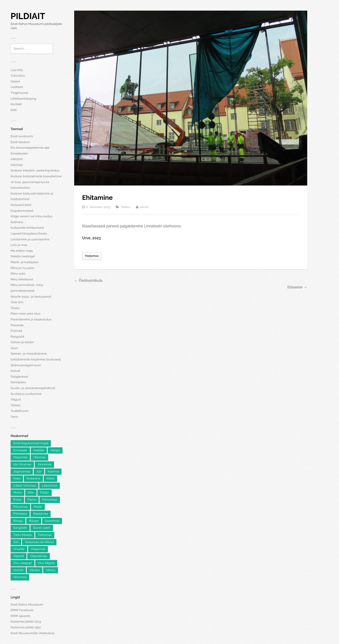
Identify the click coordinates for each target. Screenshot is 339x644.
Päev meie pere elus (26, 314)
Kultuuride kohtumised (27, 228)
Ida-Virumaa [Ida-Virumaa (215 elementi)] (22, 464)
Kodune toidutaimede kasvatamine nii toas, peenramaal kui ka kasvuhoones (36, 182)
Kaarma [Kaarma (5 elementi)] (53, 471)
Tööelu (16, 405)
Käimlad (17, 165)
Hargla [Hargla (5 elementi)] (55, 450)
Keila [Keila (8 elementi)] (17, 478)
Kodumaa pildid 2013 (26, 621)
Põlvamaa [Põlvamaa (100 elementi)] (20, 507)
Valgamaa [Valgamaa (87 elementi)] (38, 549)
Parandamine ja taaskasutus (31, 319)
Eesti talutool (20, 142)
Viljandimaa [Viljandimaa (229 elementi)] (38, 556)
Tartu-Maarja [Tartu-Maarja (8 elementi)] (23, 535)
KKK (14, 110)
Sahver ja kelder (22, 342)
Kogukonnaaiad (22, 211)
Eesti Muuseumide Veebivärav (33, 633)
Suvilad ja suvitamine (26, 394)
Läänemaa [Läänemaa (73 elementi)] (50, 486)
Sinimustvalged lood (26, 365)
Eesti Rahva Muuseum (27, 605)
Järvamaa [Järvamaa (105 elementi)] (44, 464)
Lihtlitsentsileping (23, 99)
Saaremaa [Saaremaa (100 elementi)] (52, 521)
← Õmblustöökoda (88, 281)
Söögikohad (19, 377)
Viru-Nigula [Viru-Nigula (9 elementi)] (46, 563)
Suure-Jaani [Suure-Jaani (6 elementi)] (42, 528)
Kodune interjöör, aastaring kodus (35, 170)
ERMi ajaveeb (21, 616)
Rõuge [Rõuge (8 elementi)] (34, 521)
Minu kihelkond (22, 279)
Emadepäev (19, 153)
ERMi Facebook (22, 610)
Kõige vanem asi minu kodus (32, 216)
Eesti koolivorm (22, 136)
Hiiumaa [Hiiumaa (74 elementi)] (39, 457)
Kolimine (17, 222)
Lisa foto (17, 70)
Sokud (15, 371)
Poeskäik (17, 325)
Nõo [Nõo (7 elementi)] (31, 492)
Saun (14, 348)
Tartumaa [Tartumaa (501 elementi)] (45, 535)
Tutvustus (18, 76)
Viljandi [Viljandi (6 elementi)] (19, 556)
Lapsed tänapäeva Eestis (29, 233)
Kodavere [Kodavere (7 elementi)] (34, 478)
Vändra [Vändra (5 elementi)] (35, 570)
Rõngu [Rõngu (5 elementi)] (18, 521)
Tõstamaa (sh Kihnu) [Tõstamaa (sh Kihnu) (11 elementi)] (39, 542)
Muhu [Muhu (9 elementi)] (17, 492)
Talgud (16, 399)
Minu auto (18, 274)
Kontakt (16, 104)
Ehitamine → (297, 287)
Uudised (17, 87)
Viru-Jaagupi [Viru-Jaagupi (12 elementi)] (23, 563)
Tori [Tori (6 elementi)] (16, 542)
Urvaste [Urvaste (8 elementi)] (19, 549)
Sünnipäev (18, 382)
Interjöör (17, 159)
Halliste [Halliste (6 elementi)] (39, 450)
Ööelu (15, 308)
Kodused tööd (21, 205)
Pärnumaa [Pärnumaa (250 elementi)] (50, 500)
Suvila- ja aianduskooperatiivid (33, 388)
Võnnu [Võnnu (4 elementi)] (51, 570)
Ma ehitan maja (22, 251)
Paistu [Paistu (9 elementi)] (44, 492)
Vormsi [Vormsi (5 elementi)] (18, 570)
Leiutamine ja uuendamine (30, 239)
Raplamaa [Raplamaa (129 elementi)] (41, 514)
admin (144, 207)
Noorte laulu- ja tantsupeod (31, 297)
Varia (14, 417)
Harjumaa (92, 256)
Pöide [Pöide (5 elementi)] (38, 507)
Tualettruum (20, 411)
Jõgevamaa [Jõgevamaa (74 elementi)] (22, 471)
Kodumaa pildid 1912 (26, 627)
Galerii (15, 81)
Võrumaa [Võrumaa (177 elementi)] (20, 577)
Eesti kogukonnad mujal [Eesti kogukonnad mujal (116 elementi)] (31, 443)
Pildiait (28, 16)
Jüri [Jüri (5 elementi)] (39, 471)
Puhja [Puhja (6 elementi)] (17, 500)
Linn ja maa (19, 245)
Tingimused (19, 93)
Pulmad (16, 331)
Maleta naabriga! (23, 256)
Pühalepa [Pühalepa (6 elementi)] (20, 514)
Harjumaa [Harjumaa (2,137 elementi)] (20, 457)
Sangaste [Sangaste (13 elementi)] (20, 528)
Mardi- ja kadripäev (25, 262)
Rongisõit (17, 337)
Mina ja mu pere (22, 268)
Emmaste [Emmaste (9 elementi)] (20, 450)
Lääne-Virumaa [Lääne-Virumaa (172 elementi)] (24, 486)
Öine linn (17, 302)
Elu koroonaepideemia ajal (30, 148)
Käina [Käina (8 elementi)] (50, 478)
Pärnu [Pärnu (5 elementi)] (32, 500)
